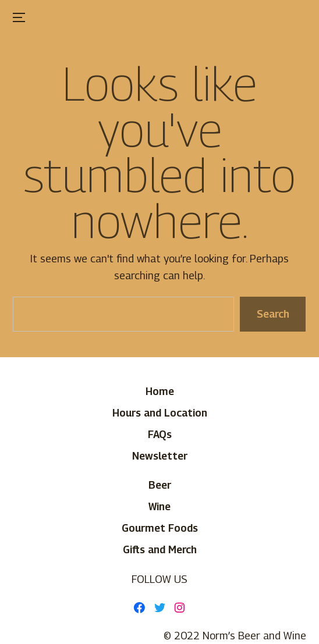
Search (273, 313)
